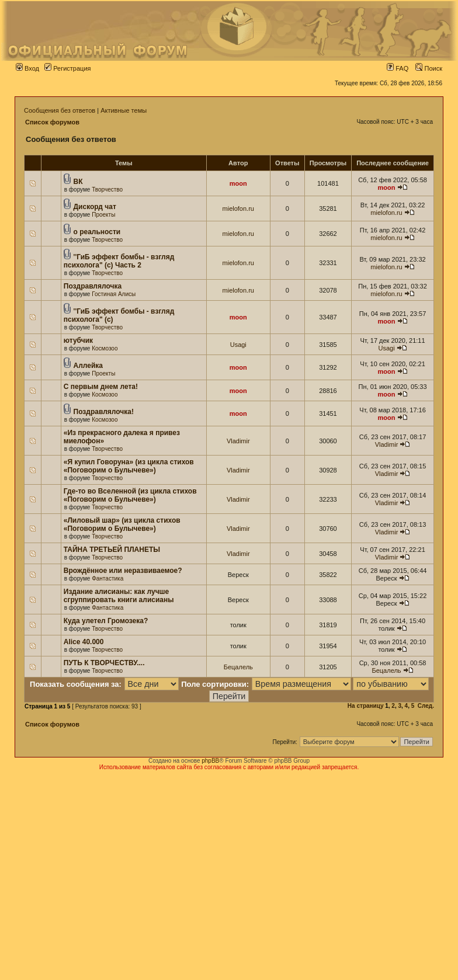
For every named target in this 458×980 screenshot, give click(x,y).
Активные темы (124, 110)
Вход (27, 68)
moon (238, 183)
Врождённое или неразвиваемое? (123, 571)
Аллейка (88, 366)
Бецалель (238, 667)
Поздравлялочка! (104, 412)
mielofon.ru (238, 208)
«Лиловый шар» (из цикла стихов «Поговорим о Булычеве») (122, 524)
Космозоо (105, 348)
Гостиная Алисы (114, 294)
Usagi (238, 345)
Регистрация (67, 68)
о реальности (97, 232)
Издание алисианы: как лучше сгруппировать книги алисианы (119, 596)
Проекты (103, 215)
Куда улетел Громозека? (106, 621)
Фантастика (107, 578)
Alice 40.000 (84, 642)
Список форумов (52, 122)
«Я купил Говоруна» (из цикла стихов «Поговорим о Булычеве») (129, 466)
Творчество (107, 190)
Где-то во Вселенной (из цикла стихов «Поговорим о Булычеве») (130, 495)
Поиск (429, 68)
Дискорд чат (95, 207)
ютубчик (78, 340)
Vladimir (238, 441)
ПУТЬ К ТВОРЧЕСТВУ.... (104, 663)
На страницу (366, 706)
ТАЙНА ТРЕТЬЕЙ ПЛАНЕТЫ (112, 550)
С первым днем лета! (101, 387)
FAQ (398, 68)
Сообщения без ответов (60, 110)
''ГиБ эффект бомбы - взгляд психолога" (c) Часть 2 (119, 261)
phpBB (210, 761)
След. (426, 706)
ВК (78, 182)
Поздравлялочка (93, 286)
